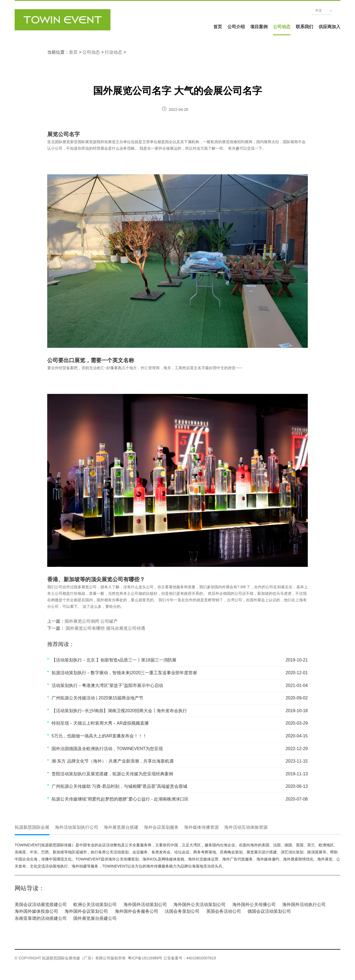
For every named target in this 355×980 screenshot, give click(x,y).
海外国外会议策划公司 (86, 911)
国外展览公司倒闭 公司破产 (91, 621)
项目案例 (259, 27)
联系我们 (305, 27)
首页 (218, 27)
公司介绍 (236, 27)
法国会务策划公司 (182, 911)
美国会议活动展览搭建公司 (41, 905)
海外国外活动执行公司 (304, 905)
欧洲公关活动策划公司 (95, 905)
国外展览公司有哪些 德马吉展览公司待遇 (105, 628)
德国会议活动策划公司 (269, 911)
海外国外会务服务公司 (137, 911)
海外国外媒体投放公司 (36, 911)
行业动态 (113, 52)
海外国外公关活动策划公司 (199, 905)
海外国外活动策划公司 (145, 905)
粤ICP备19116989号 (145, 958)
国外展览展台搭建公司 (95, 918)
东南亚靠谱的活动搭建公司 (41, 918)
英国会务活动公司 (224, 911)
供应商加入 (329, 27)
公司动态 (282, 27)
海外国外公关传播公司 (254, 905)
